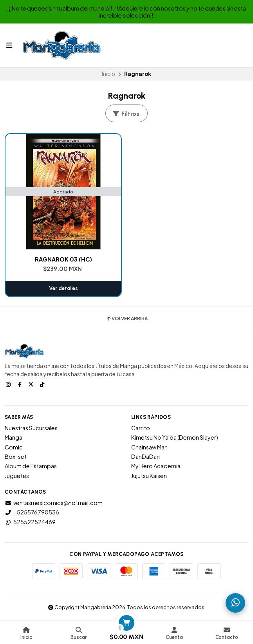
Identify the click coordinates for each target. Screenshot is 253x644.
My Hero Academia (156, 466)
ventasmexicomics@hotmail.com (54, 503)
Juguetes (17, 476)
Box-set (16, 456)
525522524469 (30, 522)
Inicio (108, 74)
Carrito (141, 428)
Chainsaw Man (149, 447)
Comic (14, 447)
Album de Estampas (31, 466)
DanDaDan (145, 456)
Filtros (126, 114)
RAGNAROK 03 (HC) (63, 259)
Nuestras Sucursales (31, 428)
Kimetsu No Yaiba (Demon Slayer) (175, 437)
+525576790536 (32, 512)
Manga (14, 437)
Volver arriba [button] (127, 319)
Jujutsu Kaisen (149, 476)
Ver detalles (63, 288)
